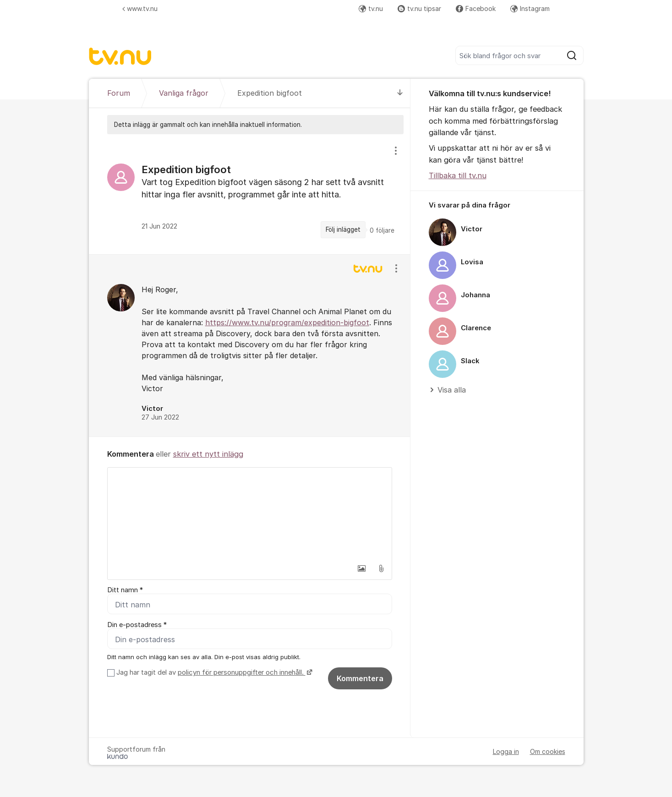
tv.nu (371, 8)
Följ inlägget (343, 229)
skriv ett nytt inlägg (208, 454)
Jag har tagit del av (213, 672)
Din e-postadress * (137, 625)
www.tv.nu (140, 8)
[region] (250, 194)
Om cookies (548, 751)
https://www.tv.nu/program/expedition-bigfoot (287, 322)
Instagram (530, 8)
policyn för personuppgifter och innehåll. (242, 672)
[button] (362, 568)
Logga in (506, 751)
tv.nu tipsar (419, 8)
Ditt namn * (125, 590)
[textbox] (250, 513)
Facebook (476, 8)
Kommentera (360, 678)
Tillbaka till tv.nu (458, 175)
